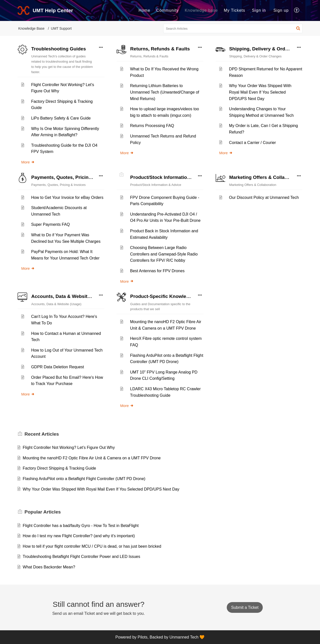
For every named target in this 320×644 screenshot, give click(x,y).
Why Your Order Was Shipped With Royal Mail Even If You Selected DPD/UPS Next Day (260, 92)
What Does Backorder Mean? (49, 567)
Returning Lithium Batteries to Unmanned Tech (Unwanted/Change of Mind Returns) (164, 92)
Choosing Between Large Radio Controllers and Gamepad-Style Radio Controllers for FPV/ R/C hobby (164, 254)
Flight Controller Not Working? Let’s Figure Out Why (69, 448)
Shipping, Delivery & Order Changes (270, 49)
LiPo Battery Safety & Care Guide (61, 118)
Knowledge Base (31, 28)
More (28, 162)
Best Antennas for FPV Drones (157, 271)
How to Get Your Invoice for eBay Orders (67, 197)
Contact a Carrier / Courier (252, 143)
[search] (233, 28)
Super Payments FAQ (50, 224)
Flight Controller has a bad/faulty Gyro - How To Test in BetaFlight (81, 526)
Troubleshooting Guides (59, 49)
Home (144, 10)
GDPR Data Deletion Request (57, 367)
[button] (297, 10)
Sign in (259, 10)
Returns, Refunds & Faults (160, 49)
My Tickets (234, 10)
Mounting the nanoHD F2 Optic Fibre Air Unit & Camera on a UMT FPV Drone (92, 458)
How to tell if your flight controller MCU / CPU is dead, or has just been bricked (92, 546)
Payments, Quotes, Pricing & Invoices (74, 177)
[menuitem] (144, 10)
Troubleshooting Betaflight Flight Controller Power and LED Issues (81, 557)
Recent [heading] (42, 434)
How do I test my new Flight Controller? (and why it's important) (79, 536)
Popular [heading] (43, 512)
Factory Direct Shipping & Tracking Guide (59, 468)
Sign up (281, 10)
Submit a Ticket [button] (245, 607)
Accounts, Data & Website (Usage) (70, 296)
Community (167, 10)
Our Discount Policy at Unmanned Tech (264, 197)
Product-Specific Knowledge (162, 296)
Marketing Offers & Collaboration (266, 177)
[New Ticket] (245, 607)
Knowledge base (201, 10)
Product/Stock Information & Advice (171, 177)
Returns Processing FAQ (152, 126)
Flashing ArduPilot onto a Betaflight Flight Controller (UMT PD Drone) (84, 479)
